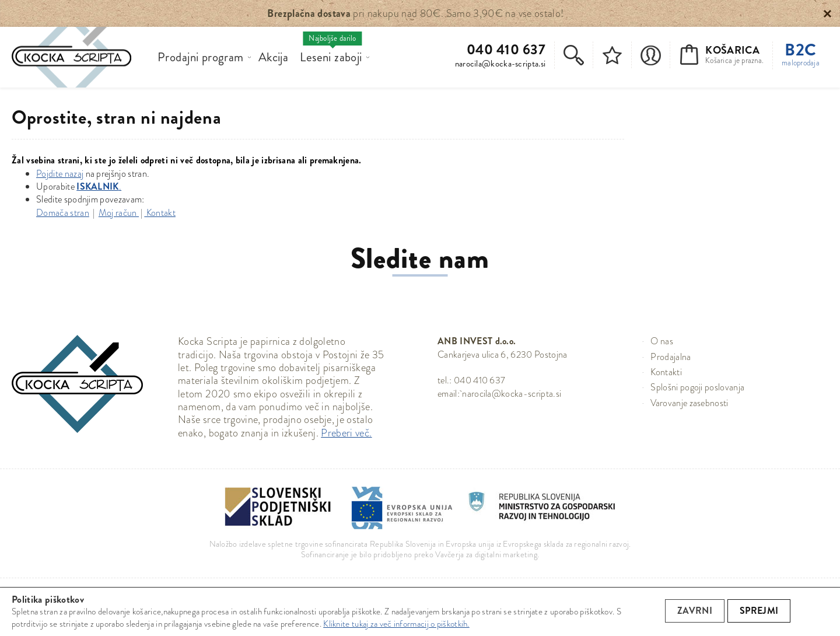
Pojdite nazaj (60, 174)
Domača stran (63, 213)
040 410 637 (506, 50)
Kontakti (666, 372)
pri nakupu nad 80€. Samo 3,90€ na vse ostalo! (415, 13)
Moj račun (119, 213)
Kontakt (160, 213)
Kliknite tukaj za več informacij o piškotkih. (396, 624)
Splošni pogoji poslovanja (697, 387)
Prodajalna (671, 357)
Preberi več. (346, 433)
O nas (662, 341)
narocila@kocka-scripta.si (501, 64)
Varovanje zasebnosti (689, 403)
